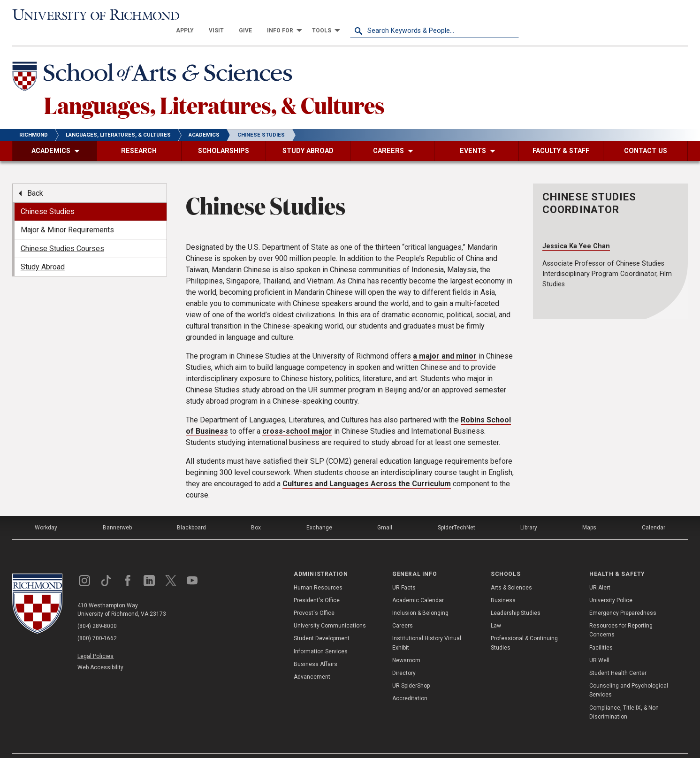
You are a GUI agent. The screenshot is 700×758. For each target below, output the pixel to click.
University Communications (330, 610)
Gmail (385, 512)
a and (445, 341)
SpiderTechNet (457, 512)
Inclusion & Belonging (420, 597)
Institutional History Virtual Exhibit (427, 627)
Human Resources (318, 572)
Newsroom (406, 645)
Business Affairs (316, 649)
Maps (589, 512)
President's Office (317, 585)
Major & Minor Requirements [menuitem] (67, 214)
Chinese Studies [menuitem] (48, 196)
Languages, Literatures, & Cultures (214, 89)
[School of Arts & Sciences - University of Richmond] (155, 62)
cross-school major (297, 416)
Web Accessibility (100, 651)
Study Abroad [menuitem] (43, 251)
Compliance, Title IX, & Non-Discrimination (625, 696)
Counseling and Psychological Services (629, 675)
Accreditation (410, 683)
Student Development (322, 623)
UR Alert (600, 572)
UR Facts (404, 572)
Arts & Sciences (511, 572)
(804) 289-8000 (97, 611)
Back (35, 177)
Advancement (312, 661)
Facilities (601, 632)
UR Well (599, 645)
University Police (611, 585)
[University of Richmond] (97, 15)
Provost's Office (314, 597)
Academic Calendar (418, 585)
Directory (404, 658)
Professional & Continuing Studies (524, 627)
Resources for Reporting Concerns (621, 615)
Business (503, 585)
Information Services (321, 635)
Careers (403, 610)
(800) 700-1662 (97, 623)
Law (496, 610)
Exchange (319, 512)
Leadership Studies (516, 597)
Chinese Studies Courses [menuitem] (62, 233)
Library (529, 512)
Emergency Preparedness (623, 597)
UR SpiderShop (411, 670)
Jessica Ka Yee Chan (576, 230)
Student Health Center (618, 658)
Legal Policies (95, 641)
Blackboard (191, 512)
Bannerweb (117, 512)
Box (256, 512)
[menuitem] (354, 15)
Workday (46, 512)
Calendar (654, 512)
